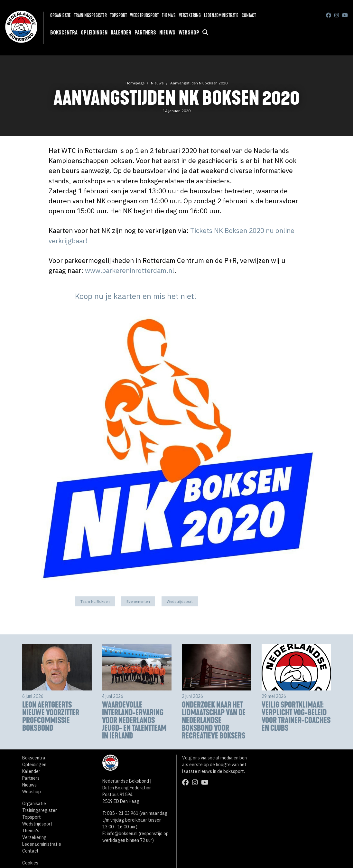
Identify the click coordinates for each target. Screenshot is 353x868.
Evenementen (138, 601)
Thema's (169, 15)
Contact (249, 15)
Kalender (121, 33)
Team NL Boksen (95, 601)
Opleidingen (94, 33)
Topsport (118, 15)
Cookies (30, 863)
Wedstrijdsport (144, 15)
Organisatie (60, 15)
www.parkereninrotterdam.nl (130, 270)
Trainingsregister (90, 15)
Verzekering (190, 15)
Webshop (189, 33)
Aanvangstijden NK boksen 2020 (199, 83)
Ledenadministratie (221, 15)
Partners (145, 33)
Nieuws (167, 33)
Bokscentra (64, 33)
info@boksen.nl (122, 834)
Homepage (135, 83)
